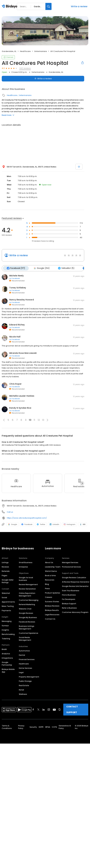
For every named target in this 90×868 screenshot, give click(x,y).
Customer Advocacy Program (75, 612)
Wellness (23, 694)
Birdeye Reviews (52, 606)
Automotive (24, 651)
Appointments (8, 602)
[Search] (48, 6)
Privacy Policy (21, 727)
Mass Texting (8, 606)
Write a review (79, 6)
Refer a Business (69, 608)
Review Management (28, 584)
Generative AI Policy (65, 727)
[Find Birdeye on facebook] (33, 710)
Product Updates (53, 593)
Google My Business (28, 617)
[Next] (82, 483)
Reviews (5, 567)
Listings (5, 562)
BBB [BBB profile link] (83, 524)
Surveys (5, 626)
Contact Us (50, 619)
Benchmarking (8, 634)
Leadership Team (53, 567)
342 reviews (25, 68)
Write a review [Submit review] (43, 79)
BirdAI (4, 649)
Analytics (6, 654)
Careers (49, 597)
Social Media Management (25, 639)
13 (43, 420)
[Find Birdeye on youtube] (54, 710)
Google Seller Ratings (8, 581)
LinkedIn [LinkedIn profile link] (54, 524)
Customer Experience (29, 633)
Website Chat (25, 609)
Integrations (7, 658)
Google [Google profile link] (13, 524)
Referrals (6, 571)
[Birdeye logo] (10, 7)
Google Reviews (26, 613)
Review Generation (27, 589)
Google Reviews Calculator (74, 578)
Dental (22, 655)
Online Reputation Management (27, 594)
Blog (47, 584)
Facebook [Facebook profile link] (27, 524)
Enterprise (23, 567)
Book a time (50, 576)
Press (47, 589)
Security (33, 727)
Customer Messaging (29, 600)
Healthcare (25, 51)
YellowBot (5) (66, 268)
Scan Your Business (71, 591)
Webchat (6, 593)
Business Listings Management (27, 627)
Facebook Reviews (27, 622)
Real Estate (24, 685)
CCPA (54, 727)
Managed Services (70, 562)
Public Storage (25, 681)
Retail (21, 690)
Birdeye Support (69, 604)
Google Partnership (7, 664)
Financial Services (27, 659)
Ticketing (6, 639)
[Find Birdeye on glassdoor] (60, 710)
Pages (4, 576)
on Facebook (15, 278)
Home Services (25, 668)
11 (34, 420)
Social (4, 598)
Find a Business (69, 595)
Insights (5, 630)
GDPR (41, 727)
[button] (4, 420)
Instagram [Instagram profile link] (70, 524)
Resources (50, 580)
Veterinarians (40, 51)
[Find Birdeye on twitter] (38, 710)
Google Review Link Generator (75, 586)
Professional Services (71, 567)
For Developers (69, 599)
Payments (6, 611)
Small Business (26, 562)
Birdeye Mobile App (8, 671)
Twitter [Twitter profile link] (41, 524)
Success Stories (52, 602)
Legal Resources (52, 615)
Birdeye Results (52, 610)
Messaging (7, 621)
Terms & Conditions (7, 727)
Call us (10, 512)
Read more (8, 115)
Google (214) (41, 268)
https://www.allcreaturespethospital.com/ (27, 518)
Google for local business (26, 579)
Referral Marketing (27, 604)
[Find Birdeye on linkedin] (44, 710)
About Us (49, 562)
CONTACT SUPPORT (72, 709)
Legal (21, 672)
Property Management (29, 677)
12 (39, 420)
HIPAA (48, 727)
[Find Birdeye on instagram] (49, 710)
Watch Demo (51, 571)
